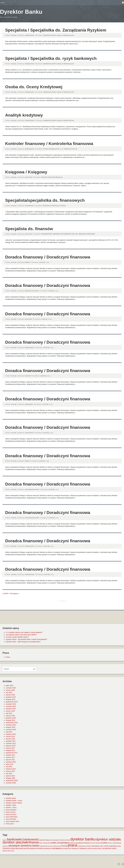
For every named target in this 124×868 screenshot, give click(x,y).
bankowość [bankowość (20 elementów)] (31, 839)
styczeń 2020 (10, 695)
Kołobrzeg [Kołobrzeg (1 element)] (98, 843)
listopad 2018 (10, 720)
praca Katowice (11, 810)
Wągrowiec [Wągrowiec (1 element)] (75, 848)
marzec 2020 (10, 690)
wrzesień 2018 (11, 725)
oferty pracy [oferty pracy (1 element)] (57, 846)
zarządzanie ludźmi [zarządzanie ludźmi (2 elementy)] (109, 848)
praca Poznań (11, 812)
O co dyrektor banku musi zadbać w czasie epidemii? (24, 632)
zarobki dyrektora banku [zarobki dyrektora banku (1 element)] (94, 848)
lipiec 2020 (9, 686)
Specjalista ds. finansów (29, 229)
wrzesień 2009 (11, 783)
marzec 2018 (10, 737)
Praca (8, 657)
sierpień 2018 (10, 727)
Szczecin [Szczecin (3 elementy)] (6, 848)
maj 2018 (9, 732)
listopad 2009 (10, 778)
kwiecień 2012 (11, 746)
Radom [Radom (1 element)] (89, 846)
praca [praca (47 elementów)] (72, 845)
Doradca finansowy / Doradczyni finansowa (48, 257)
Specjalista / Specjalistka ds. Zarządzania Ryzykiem (56, 30)
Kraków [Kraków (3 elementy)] (104, 843)
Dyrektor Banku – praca (14, 801)
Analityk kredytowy (24, 115)
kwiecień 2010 (11, 769)
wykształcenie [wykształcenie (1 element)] (48, 848)
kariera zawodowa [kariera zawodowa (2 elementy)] (76, 843)
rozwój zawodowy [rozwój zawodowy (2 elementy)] (110, 846)
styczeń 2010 (10, 776)
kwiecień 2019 (11, 709)
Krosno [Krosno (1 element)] (110, 843)
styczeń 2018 (10, 739)
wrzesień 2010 (11, 762)
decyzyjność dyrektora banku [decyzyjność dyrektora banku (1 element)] (61, 840)
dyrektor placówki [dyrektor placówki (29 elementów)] (16, 842)
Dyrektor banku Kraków (14, 803)
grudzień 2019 (11, 697)
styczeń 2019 (10, 716)
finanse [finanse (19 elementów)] (34, 842)
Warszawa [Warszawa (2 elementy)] (19, 848)
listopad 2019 (10, 699)
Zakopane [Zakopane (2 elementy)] (83, 848)
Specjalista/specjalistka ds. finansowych (45, 200)
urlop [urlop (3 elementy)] (13, 848)
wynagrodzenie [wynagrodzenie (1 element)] (67, 848)
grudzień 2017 (11, 741)
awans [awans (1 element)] (5, 840)
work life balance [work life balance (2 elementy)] (30, 848)
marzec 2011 (10, 757)
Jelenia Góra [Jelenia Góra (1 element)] (47, 843)
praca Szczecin (11, 814)
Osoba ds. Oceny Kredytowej (34, 87)
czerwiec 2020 (11, 688)
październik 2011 (12, 753)
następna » (15, 594)
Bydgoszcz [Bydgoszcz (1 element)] (49, 840)
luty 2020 (9, 693)
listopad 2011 (10, 750)
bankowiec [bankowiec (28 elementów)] (15, 839)
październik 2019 (12, 702)
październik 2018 (12, 723)
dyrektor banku (11, 798)
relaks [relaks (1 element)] (101, 846)
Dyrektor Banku (21, 12)
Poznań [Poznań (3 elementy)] (64, 846)
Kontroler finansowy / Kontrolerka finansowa (49, 144)
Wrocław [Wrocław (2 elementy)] (40, 848)
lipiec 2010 (9, 764)
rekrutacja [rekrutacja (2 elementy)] (95, 846)
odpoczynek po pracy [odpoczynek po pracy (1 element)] (46, 846)
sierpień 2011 (10, 755)
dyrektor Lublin (11, 805)
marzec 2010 (10, 771)
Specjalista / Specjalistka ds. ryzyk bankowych (51, 58)
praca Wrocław (11, 819)
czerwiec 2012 (11, 743)
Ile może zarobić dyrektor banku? (17, 637)
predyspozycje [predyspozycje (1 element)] (82, 846)
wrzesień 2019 (11, 704)
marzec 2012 (10, 748)
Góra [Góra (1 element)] (41, 843)
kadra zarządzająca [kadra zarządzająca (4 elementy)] (60, 843)
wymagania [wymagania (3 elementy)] (57, 848)
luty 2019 (9, 713)
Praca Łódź (10, 824)
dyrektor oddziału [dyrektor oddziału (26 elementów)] (109, 839)
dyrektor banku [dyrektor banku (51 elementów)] (83, 839)
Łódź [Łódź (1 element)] (12, 851)
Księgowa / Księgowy (26, 172)
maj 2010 (9, 767)
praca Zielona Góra (12, 821)
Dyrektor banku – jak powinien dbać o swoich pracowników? (26, 639)
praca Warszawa (12, 817)
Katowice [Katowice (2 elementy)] (87, 843)
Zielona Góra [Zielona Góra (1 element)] (7, 851)
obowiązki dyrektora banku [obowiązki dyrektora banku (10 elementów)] (24, 846)
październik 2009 (12, 781)
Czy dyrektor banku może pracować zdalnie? (21, 635)
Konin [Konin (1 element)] (92, 843)
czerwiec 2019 (11, 706)
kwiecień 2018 (11, 734)
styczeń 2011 (10, 760)
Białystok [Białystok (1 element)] (42, 840)
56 (11, 594)
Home (2, 3)
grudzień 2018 (11, 718)
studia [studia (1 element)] (119, 846)
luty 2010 (9, 774)
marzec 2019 (10, 711)
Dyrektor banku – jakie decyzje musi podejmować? (23, 642)
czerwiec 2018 (11, 730)
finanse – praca (11, 808)
